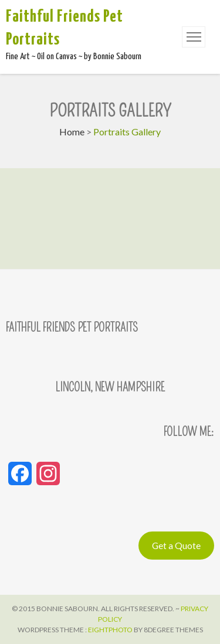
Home (72, 132)
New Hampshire (130, 387)
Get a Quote (176, 545)
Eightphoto (111, 630)
